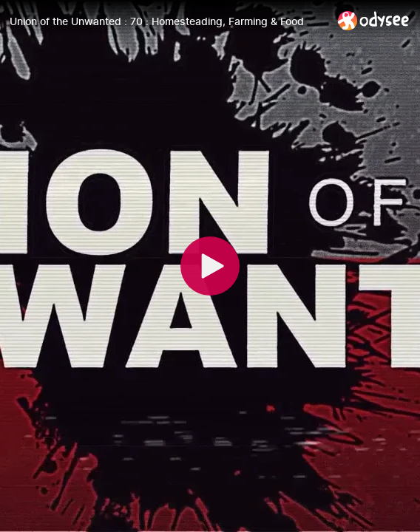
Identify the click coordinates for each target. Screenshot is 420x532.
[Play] (210, 266)
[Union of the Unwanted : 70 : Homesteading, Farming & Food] (168, 21)
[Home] (374, 20)
